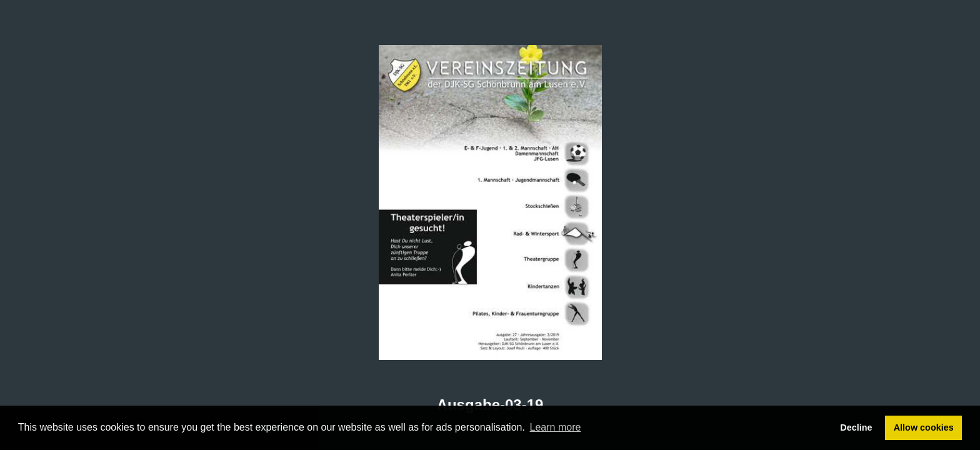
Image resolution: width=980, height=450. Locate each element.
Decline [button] (856, 427)
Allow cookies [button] (924, 427)
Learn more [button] (556, 427)
